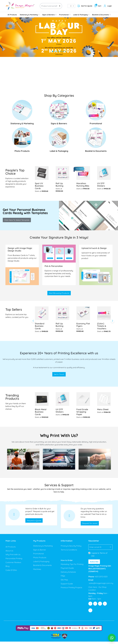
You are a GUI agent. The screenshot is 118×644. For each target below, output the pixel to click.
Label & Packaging (41, 564)
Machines (37, 572)
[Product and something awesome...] (51, 6)
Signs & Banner (40, 552)
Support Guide (67, 586)
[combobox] (71, 6)
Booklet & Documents (42, 568)
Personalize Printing (14, 561)
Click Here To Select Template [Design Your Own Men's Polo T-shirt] (17, 221)
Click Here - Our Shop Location (97, 591)
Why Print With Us (13, 557)
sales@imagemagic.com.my (101, 586)
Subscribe (94, 564)
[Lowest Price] (95, 462)
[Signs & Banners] (59, 113)
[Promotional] (96, 113)
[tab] (53, 51)
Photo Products (40, 560)
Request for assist (90, 526)
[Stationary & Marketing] (22, 113)
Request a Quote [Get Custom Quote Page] (34, 523)
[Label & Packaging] (59, 142)
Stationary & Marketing (43, 548)
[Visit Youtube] (100, 606)
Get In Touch (59, 377)
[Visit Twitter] (95, 606)
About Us (9, 553)
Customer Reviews (13, 565)
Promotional (38, 556)
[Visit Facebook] (90, 606)
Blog (7, 569)
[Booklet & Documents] (96, 142)
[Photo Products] (22, 142)
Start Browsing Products (59, 295)
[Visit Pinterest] (105, 606)
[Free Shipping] (23, 462)
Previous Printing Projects (71, 590)
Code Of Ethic (11, 573)
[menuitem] (12, 15)
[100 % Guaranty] (59, 462)
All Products (11, 549)
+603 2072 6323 (101, 579)
